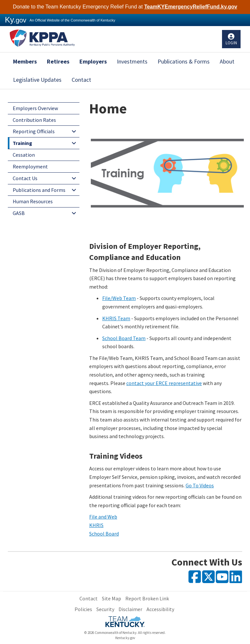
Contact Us (25, 178)
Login (231, 43)
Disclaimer (130, 609)
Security (105, 609)
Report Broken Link (147, 598)
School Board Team (124, 338)
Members (25, 61)
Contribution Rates (34, 120)
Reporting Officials (34, 131)
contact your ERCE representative (164, 383)
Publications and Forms (39, 190)
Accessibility (160, 609)
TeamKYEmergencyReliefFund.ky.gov (191, 7)
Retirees (58, 61)
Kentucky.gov (125, 638)
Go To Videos (200, 485)
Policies (83, 609)
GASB (19, 213)
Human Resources (33, 201)
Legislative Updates (37, 80)
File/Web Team (119, 298)
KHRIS (96, 525)
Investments (132, 61)
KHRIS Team (116, 318)
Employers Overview (35, 108)
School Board (104, 534)
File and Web (103, 517)
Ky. (16, 20)
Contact (81, 80)
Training (22, 143)
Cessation (24, 155)
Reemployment (30, 166)
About (227, 61)
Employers (93, 61)
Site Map (111, 598)
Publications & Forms (184, 61)
